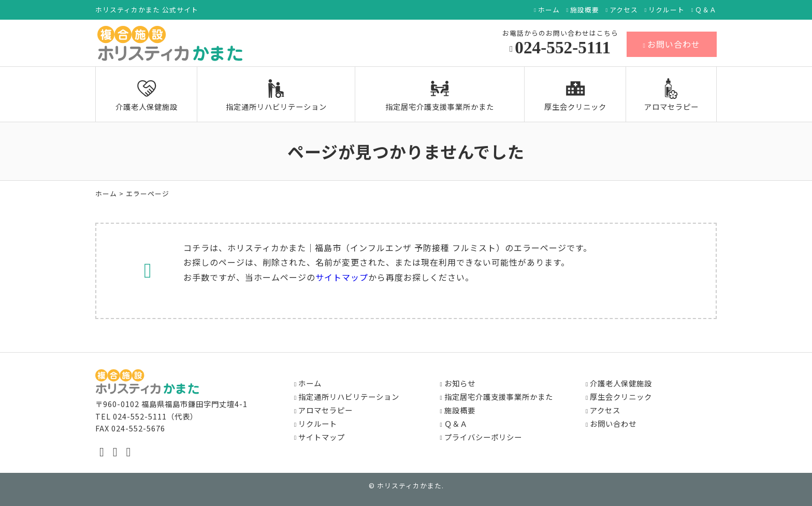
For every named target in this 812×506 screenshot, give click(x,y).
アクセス (624, 10)
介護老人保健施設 (147, 95)
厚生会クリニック (575, 95)
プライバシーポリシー (483, 437)
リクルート (666, 10)
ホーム (549, 10)
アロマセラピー (671, 95)
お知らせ (460, 383)
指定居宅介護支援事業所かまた (440, 95)
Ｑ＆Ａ (706, 10)
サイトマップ (342, 277)
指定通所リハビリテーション (276, 95)
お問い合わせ (672, 44)
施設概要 (585, 10)
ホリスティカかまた (409, 486)
